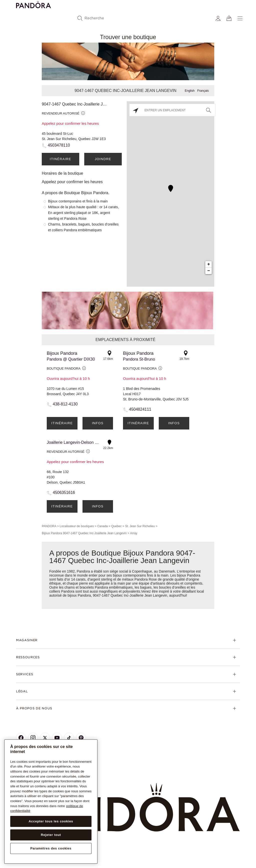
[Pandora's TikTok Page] (69, 738)
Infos (98, 423)
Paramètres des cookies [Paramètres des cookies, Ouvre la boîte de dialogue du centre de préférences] (51, 848)
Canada (102, 526)
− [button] (209, 271)
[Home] (128, 807)
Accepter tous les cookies (51, 821)
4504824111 (140, 409)
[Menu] (240, 18)
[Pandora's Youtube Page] (57, 738)
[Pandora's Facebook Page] (21, 738)
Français (203, 91)
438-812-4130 (65, 404)
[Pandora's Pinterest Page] (81, 738)
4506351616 (64, 493)
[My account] (218, 18)
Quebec (116, 526)
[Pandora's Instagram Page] (33, 738)
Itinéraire (60, 159)
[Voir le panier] (229, 18)
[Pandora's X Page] (45, 738)
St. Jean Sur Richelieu (140, 526)
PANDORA (49, 526)
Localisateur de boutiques (77, 526)
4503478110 (59, 145)
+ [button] (209, 264)
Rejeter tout (51, 835)
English (190, 91)
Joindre (103, 159)
